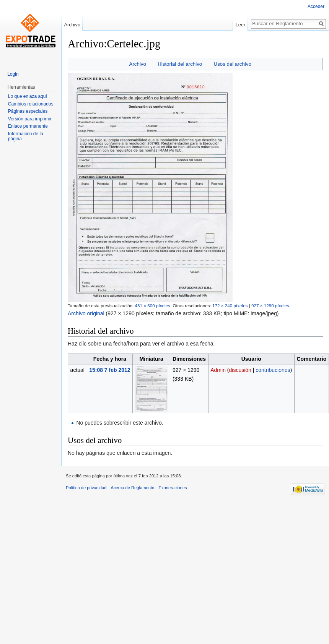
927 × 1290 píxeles (270, 306)
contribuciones (273, 370)
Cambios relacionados (31, 104)
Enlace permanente (28, 126)
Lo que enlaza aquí (28, 96)
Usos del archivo (233, 64)
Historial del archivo (180, 64)
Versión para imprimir (30, 119)
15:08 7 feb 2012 (110, 370)
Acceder (316, 6)
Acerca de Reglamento (133, 488)
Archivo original (86, 313)
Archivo (138, 64)
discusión (240, 370)
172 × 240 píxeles (230, 306)
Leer (241, 25)
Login (13, 74)
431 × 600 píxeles (153, 306)
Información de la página (26, 136)
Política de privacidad (86, 488)
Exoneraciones (173, 488)
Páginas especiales (28, 111)
